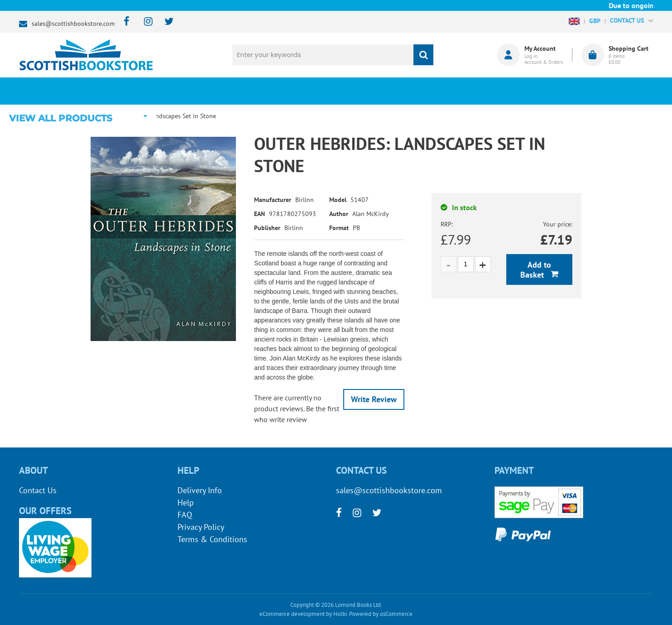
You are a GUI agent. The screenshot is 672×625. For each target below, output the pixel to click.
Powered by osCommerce (381, 614)
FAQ (185, 515)
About (488, 91)
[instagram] (144, 22)
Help (186, 502)
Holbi (340, 614)
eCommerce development (292, 614)
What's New (268, 91)
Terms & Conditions (212, 539)
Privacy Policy (201, 527)
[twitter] (165, 22)
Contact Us (38, 490)
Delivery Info (200, 490)
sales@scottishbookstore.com (73, 24)
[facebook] (124, 22)
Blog (378, 91)
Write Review (374, 399)
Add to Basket (536, 270)
